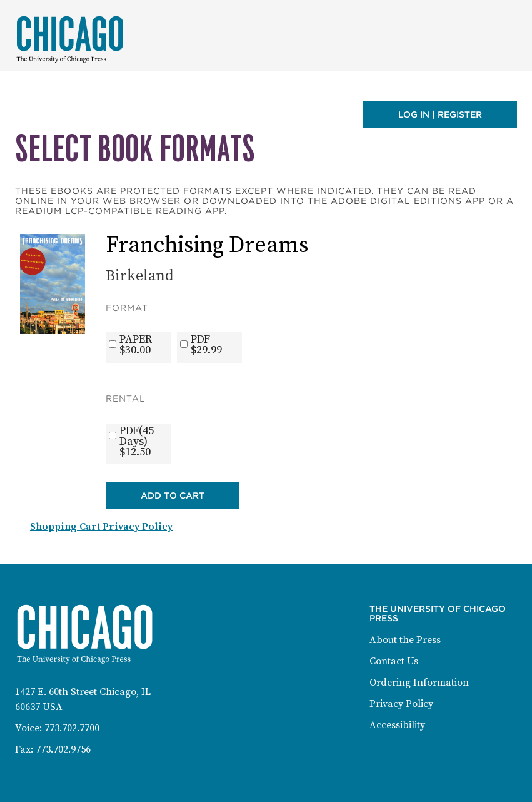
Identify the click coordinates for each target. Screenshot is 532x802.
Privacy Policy (401, 704)
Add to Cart (173, 495)
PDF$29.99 (206, 345)
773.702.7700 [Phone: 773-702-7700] (72, 728)
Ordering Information (419, 683)
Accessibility (397, 725)
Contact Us (394, 661)
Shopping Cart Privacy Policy (101, 527)
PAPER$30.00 (136, 345)
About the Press (405, 640)
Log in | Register (440, 114)
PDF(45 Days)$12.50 (137, 441)
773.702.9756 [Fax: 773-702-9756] (63, 749)
